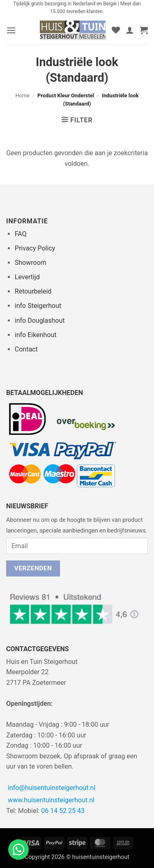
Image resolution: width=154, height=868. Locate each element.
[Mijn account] (130, 30)
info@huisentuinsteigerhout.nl (52, 788)
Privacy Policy (35, 248)
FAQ (21, 234)
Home (23, 95)
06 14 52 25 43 (63, 811)
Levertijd (27, 277)
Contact (26, 349)
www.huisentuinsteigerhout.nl (51, 800)
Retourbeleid (33, 291)
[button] (11, 30)
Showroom (31, 263)
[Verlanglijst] (116, 30)
